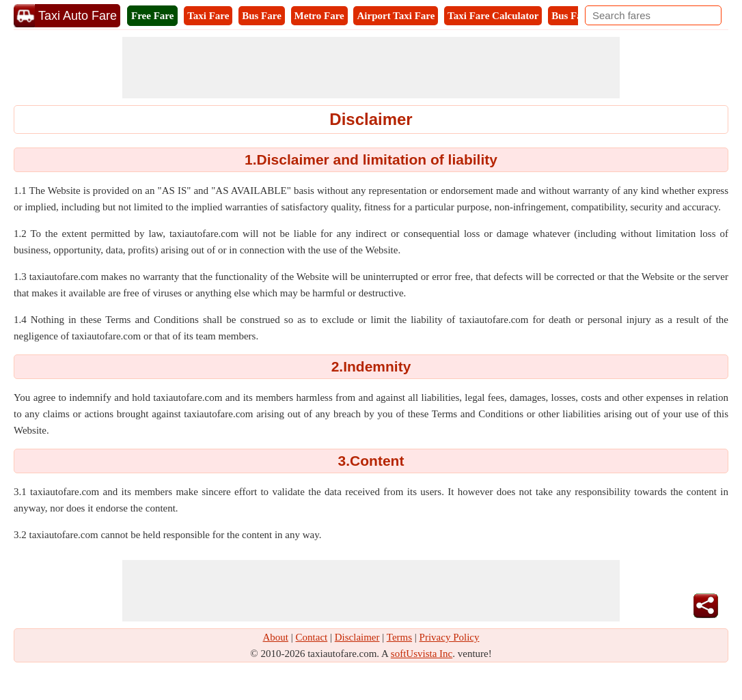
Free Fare (152, 16)
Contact (312, 637)
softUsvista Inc (422, 654)
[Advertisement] (371, 68)
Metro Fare (319, 16)
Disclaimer (357, 637)
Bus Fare (262, 16)
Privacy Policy (450, 637)
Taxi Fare (208, 16)
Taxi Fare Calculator (493, 16)
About (276, 637)
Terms (399, 637)
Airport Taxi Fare (396, 16)
